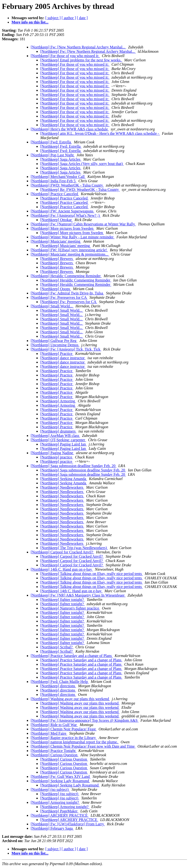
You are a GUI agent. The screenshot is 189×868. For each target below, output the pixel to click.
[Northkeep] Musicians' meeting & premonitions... (70, 254)
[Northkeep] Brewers (57, 259)
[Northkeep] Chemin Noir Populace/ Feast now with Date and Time (83, 746)
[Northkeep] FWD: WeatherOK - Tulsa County (67, 185)
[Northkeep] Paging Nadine (52, 453)
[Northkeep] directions (58, 686)
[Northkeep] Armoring (58, 401)
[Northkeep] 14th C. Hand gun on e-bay (62, 569)
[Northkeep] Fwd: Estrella (51, 142)
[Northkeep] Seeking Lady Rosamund (60, 781)
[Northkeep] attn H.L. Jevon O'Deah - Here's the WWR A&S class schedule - (100, 133)
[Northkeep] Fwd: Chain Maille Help (60, 682)
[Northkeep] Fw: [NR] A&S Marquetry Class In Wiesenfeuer (78, 595)
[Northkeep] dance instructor (63, 358)
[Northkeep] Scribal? (57, 647)
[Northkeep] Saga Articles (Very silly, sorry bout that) (82, 164)
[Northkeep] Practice (57, 354)
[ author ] (69, 18)
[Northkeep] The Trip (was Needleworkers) (74, 548)
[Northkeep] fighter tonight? (62, 600)
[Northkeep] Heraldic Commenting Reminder (66, 276)
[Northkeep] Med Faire (49, 733)
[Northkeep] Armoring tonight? (55, 802)
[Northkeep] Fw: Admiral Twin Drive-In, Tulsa (67, 293)
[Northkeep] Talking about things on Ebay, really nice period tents (92, 574)
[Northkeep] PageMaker (59, 811)
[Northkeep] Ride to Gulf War (54, 725)
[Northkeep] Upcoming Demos (55, 345)
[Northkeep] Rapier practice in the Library (64, 738)
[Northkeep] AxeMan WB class (55, 436)
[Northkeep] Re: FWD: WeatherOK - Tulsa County (80, 190)
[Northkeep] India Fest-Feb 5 (54, 181)
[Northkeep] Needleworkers (62, 487)
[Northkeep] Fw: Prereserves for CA (59, 297)
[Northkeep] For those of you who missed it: (65, 56)
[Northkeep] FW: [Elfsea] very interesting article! (69, 250)
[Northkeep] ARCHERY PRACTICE (60, 815)
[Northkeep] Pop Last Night (53, 155)
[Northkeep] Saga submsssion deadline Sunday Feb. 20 (74, 466)
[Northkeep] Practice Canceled (55, 194)
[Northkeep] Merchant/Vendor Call (58, 177)
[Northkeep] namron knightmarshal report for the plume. (75, 742)
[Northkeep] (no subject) (50, 789)
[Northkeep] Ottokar (56, 220)
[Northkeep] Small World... (52, 306)
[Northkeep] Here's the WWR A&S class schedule (70, 129)
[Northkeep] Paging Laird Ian (64, 444)
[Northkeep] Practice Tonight (54, 751)
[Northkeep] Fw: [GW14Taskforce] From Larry (68, 824)
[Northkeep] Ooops (56, 289)
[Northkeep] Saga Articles (61, 159)
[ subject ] (53, 18)
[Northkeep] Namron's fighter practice (70, 608)
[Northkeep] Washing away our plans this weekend (70, 699)
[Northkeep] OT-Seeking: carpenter (58, 440)
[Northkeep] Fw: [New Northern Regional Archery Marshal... (78, 47)
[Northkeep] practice (57, 457)
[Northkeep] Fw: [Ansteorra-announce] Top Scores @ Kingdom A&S (85, 720)
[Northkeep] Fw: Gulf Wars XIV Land (61, 777)
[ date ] (82, 18)
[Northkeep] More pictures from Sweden (62, 228)
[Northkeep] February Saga (52, 828)
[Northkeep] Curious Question (55, 755)
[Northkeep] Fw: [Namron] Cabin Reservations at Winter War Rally (83, 224)
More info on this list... (30, 22)
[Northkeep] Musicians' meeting (56, 241)
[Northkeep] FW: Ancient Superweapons (62, 211)
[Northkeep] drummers (58, 431)
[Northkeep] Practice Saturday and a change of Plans (72, 656)
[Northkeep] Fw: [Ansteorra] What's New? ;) (66, 215)
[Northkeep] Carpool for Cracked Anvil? (62, 552)
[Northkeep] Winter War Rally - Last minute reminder (73, 237)
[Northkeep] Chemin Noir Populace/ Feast (64, 729)
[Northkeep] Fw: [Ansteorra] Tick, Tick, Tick (66, 349)
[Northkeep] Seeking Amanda (64, 479)
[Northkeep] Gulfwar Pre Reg (54, 341)
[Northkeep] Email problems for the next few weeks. (81, 60)
